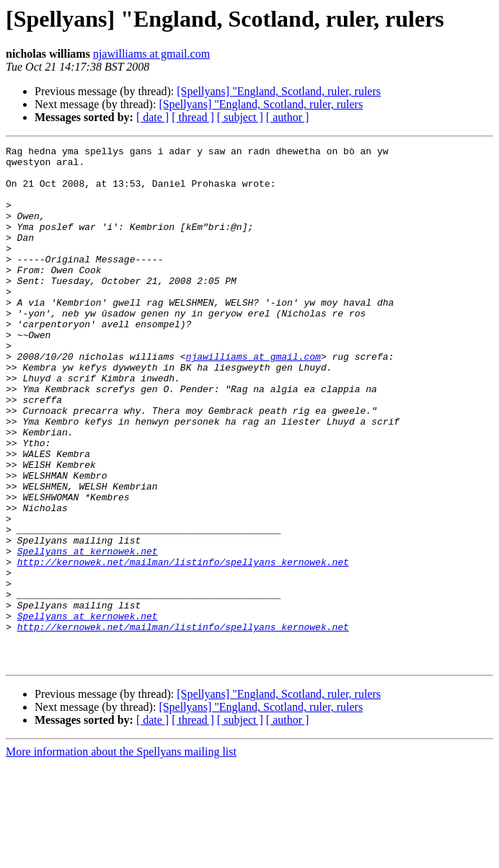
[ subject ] (240, 117)
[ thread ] (193, 117)
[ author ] (288, 117)
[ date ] (153, 117)
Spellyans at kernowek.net (88, 633)
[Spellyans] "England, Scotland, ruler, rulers (279, 91)
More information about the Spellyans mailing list (121, 855)
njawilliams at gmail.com (151, 54)
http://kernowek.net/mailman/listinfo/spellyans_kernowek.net (183, 646)
